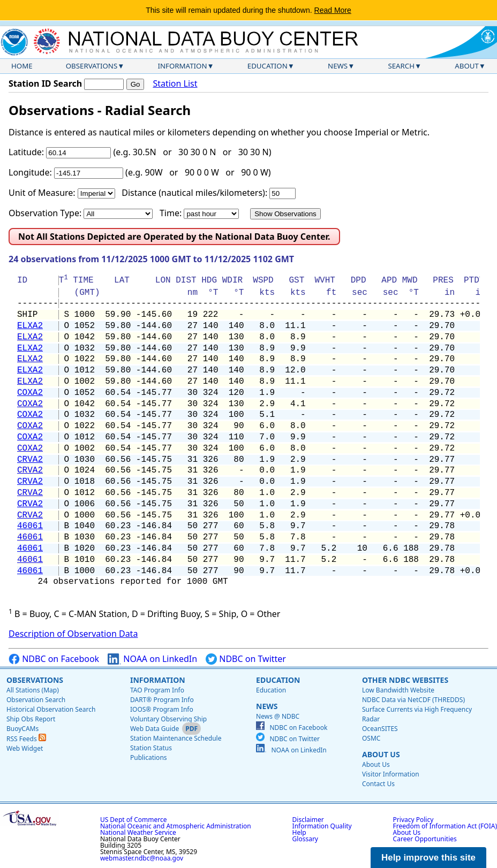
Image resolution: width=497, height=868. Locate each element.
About (467, 66)
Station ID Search (45, 83)
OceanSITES (380, 729)
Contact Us (378, 784)
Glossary (305, 839)
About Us (381, 754)
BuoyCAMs (22, 729)
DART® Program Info (162, 700)
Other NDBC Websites (405, 680)
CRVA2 (30, 460)
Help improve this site (428, 858)
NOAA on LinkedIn (152, 659)
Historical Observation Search (51, 709)
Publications (149, 757)
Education (268, 66)
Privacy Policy (413, 820)
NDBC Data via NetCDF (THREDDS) (413, 700)
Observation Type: (45, 213)
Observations (92, 66)
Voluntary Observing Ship (168, 719)
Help (299, 832)
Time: (171, 213)
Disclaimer (308, 820)
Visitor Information (391, 774)
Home (22, 66)
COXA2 (30, 393)
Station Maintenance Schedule (176, 738)
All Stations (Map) (33, 690)
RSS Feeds (26, 739)
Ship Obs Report (31, 719)
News (338, 66)
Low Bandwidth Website (398, 690)
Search (401, 66)
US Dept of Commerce (134, 820)
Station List (175, 84)
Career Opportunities (425, 839)
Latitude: (26, 152)
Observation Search (36, 700)
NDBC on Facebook (54, 659)
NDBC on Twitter (246, 659)
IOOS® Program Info (162, 709)
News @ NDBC (278, 716)
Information (183, 66)
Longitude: (30, 172)
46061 (30, 526)
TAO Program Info (157, 690)
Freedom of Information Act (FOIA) (445, 826)
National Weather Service (138, 832)
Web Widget (25, 748)
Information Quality (322, 826)
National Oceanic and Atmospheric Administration (176, 826)
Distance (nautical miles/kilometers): (194, 193)
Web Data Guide (155, 729)
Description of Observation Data (73, 634)
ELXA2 (30, 326)
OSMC (371, 738)
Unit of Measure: (42, 193)
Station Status (151, 748)
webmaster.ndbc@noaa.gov (142, 858)
